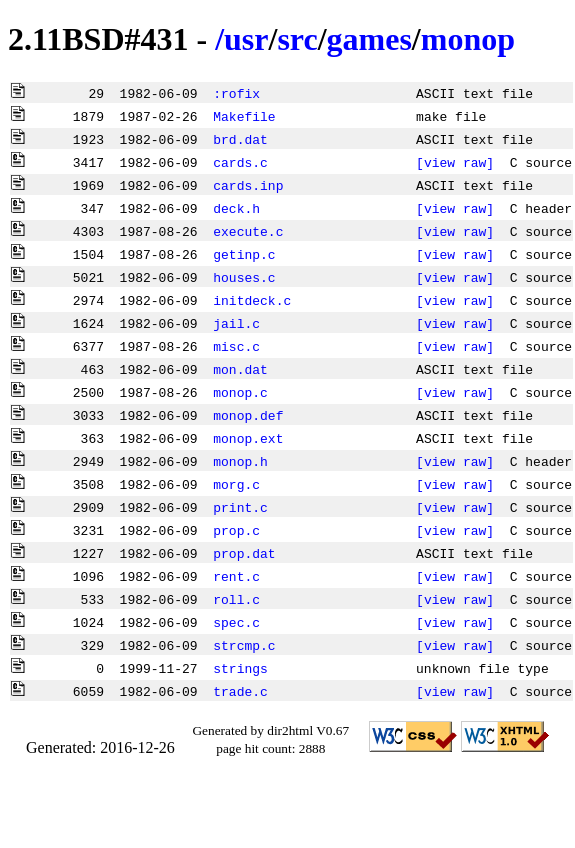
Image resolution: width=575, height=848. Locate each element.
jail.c (236, 323)
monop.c (240, 392)
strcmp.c (244, 645)
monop (468, 39)
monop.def (248, 415)
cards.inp (248, 185)
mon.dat (240, 369)
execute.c (248, 231)
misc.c (236, 346)
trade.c (240, 691)
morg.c (236, 484)
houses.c (244, 277)
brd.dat (240, 139)
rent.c (236, 576)
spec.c (236, 622)
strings (240, 668)
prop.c (236, 530)
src (297, 39)
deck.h (236, 208)
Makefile (244, 116)
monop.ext (248, 438)
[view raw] (455, 162)
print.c (240, 507)
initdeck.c (252, 300)
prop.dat (244, 553)
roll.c (236, 599)
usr (246, 39)
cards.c (240, 162)
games (369, 39)
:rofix (236, 93)
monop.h (240, 461)
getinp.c (244, 254)
